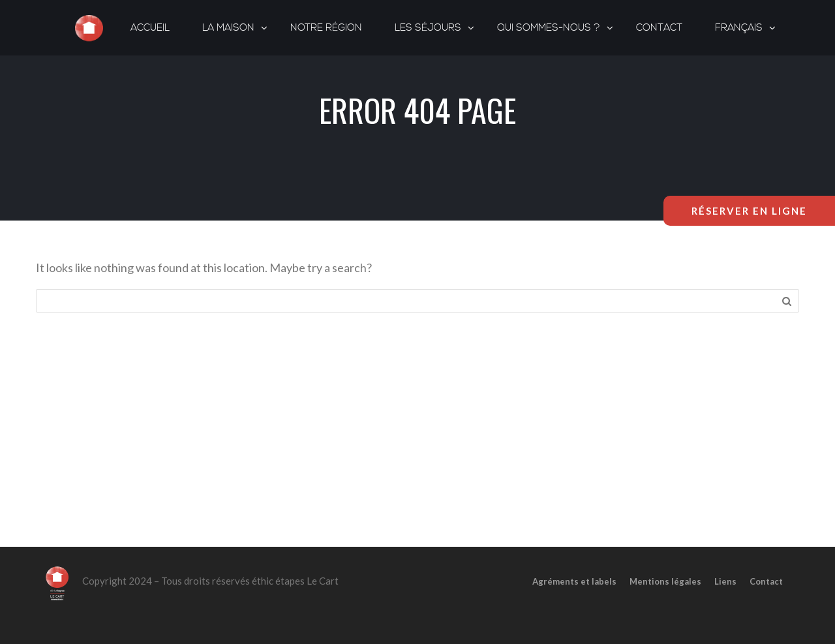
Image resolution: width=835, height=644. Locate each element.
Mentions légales (665, 581)
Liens (725, 581)
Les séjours (428, 28)
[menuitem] (740, 28)
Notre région (326, 28)
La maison (228, 28)
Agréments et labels (574, 581)
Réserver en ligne (749, 211)
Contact (659, 28)
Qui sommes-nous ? (549, 28)
